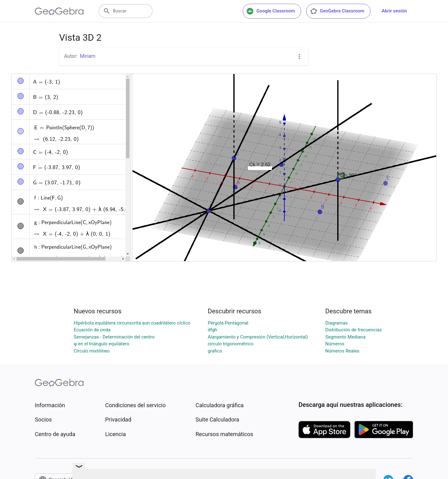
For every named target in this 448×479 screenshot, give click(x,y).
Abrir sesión (394, 11)
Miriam (88, 56)
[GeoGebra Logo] (59, 11)
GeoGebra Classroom (337, 11)
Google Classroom (271, 11)
